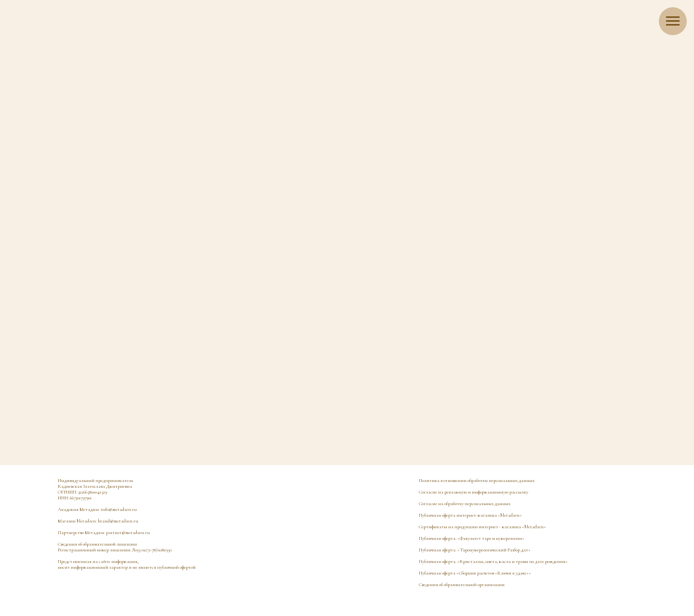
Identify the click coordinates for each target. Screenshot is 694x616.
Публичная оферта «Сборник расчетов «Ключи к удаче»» (475, 573)
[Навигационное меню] (673, 21)
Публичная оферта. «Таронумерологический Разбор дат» (475, 550)
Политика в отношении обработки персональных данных (477, 481)
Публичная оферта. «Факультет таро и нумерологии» (472, 538)
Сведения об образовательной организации (462, 585)
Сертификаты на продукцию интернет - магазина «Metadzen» (482, 527)
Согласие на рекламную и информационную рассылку (474, 492)
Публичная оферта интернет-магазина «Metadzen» (470, 515)
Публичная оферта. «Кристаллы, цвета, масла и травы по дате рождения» (493, 562)
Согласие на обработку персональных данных (465, 504)
